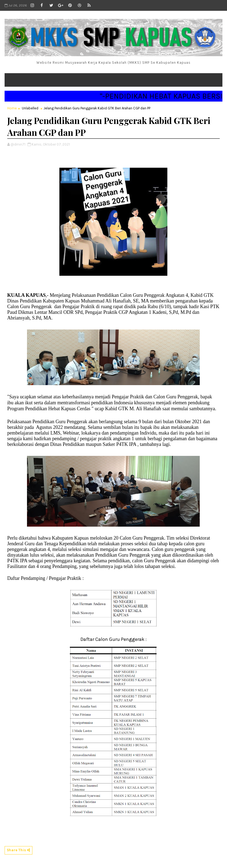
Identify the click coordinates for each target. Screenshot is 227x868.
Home (12, 108)
